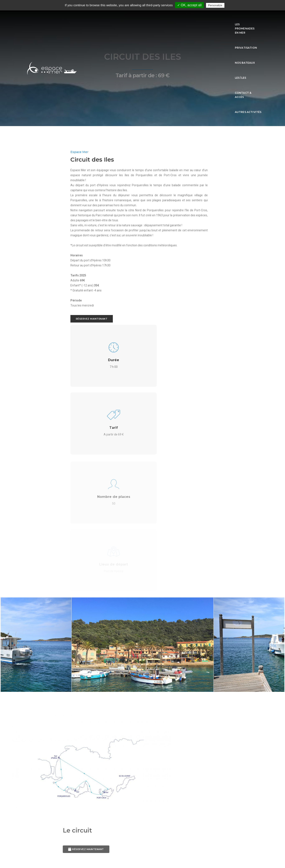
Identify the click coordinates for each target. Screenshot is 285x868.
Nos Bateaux (173, 19)
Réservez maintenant (45, 347)
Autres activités (248, 19)
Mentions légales (142, 845)
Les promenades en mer (113, 19)
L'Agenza (74, 839)
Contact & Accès (217, 19)
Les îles (193, 19)
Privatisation (147, 19)
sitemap (143, 852)
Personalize (215, 5)
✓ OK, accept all (189, 5)
